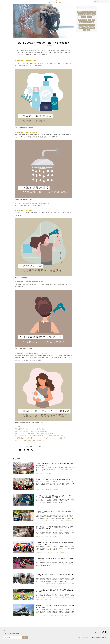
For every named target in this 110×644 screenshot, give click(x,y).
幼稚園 (82, 22)
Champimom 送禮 (69, 584)
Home (52, 636)
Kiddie (105, 636)
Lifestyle (70, 521)
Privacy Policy (85, 637)
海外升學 (87, 25)
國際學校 (81, 25)
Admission (56, 489)
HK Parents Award (98, 636)
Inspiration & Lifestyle (53, 521)
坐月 (36, 446)
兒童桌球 (80, 12)
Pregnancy (50, 46)
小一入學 (91, 22)
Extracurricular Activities (62, 505)
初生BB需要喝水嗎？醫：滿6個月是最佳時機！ (29, 206)
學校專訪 (81, 28)
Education (49, 473)
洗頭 (40, 446)
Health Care (60, 584)
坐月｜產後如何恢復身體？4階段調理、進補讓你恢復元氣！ (33, 203)
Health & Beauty (51, 584)
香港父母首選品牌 (82, 20)
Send (25, 637)
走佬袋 (89, 14)
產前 (93, 20)
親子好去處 (92, 28)
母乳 (85, 30)
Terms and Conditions (95, 637)
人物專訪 (90, 17)
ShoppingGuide (82, 14)
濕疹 (86, 28)
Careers (79, 637)
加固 (94, 12)
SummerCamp (87, 12)
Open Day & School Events (61, 615)
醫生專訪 (84, 17)
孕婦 (86, 22)
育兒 (94, 14)
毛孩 (89, 30)
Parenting (90, 636)
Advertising (104, 637)
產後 (31, 446)
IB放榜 (92, 25)
